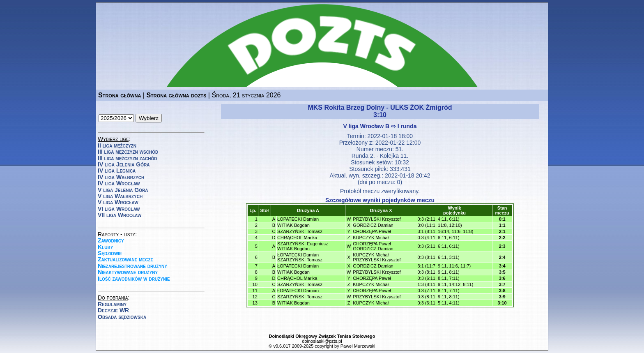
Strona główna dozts (176, 95)
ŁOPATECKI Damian (298, 219)
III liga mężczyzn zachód (127, 158)
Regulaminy (112, 304)
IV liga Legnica (117, 171)
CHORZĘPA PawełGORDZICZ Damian (373, 246)
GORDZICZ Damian (373, 225)
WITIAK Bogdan (293, 225)
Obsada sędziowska (122, 317)
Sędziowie (110, 253)
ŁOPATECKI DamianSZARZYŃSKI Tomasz (300, 257)
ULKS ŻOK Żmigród (421, 107)
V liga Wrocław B (367, 126)
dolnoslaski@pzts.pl (322, 341)
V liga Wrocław (118, 202)
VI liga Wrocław (119, 209)
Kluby (105, 247)
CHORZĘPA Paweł (372, 231)
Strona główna (120, 95)
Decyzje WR (113, 310)
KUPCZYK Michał (371, 238)
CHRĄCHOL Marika (297, 238)
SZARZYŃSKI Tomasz (300, 231)
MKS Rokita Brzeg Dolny (346, 107)
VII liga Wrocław (120, 215)
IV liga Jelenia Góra (124, 164)
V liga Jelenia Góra (123, 190)
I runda (407, 126)
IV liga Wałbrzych (121, 177)
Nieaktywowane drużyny (128, 272)
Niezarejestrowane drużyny (132, 266)
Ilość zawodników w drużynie (134, 279)
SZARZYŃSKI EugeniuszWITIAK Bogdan (303, 246)
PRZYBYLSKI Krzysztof (377, 219)
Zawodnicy (111, 240)
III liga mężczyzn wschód (128, 152)
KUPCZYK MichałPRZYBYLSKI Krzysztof (377, 257)
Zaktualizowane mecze (125, 259)
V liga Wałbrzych (120, 196)
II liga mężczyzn (117, 145)
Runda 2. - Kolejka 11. (380, 156)
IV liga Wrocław (119, 183)
